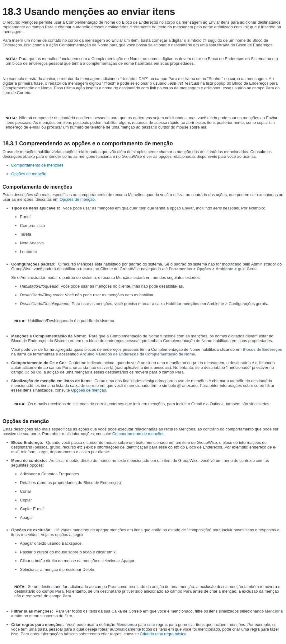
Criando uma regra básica (163, 634)
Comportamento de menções (37, 165)
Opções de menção (29, 174)
